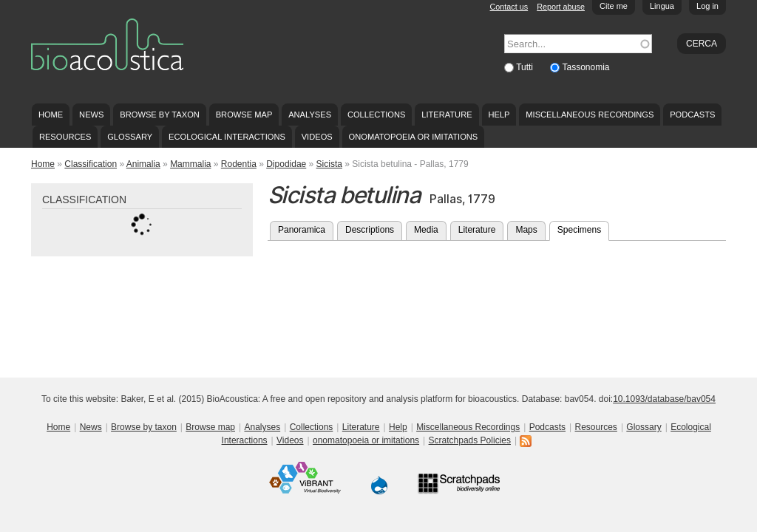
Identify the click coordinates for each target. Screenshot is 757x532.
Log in (707, 6)
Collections (377, 115)
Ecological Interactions (227, 137)
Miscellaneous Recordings (590, 115)
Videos (317, 137)
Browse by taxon (160, 115)
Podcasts (692, 115)
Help (499, 115)
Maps (526, 230)
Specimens (583, 228)
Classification (91, 164)
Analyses (310, 115)
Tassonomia (585, 67)
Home (51, 115)
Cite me (614, 6)
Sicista (329, 164)
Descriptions (370, 230)
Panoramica (302, 230)
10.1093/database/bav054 (664, 399)
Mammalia (190, 164)
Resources (65, 137)
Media (426, 230)
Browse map (244, 115)
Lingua (662, 6)
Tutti (526, 67)
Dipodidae (286, 164)
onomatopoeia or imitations (414, 137)
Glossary (130, 137)
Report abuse (561, 7)
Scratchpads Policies (470, 440)
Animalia (143, 164)
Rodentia (239, 164)
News (91, 115)
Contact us (509, 7)
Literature (447, 115)
